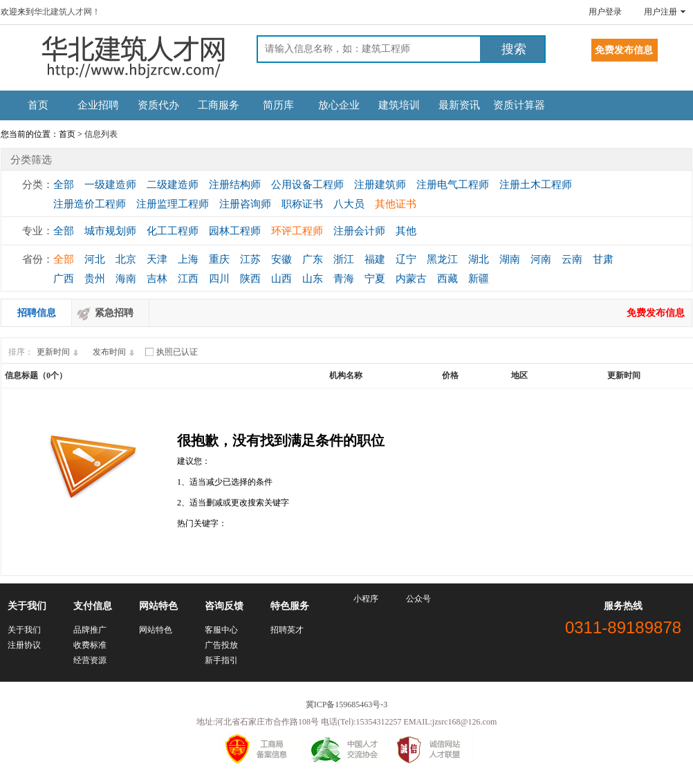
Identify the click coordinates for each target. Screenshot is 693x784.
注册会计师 (359, 231)
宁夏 (375, 279)
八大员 (349, 204)
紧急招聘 (114, 313)
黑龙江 (442, 259)
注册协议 (24, 645)
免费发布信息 (656, 313)
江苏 (250, 259)
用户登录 (605, 12)
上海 (188, 259)
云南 (572, 259)
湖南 (510, 259)
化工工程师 (173, 231)
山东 (313, 279)
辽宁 (406, 259)
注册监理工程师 (173, 204)
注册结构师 (235, 185)
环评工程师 (297, 231)
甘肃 (603, 259)
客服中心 (221, 630)
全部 (64, 185)
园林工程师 (235, 231)
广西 (64, 279)
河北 (95, 259)
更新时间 (59, 352)
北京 (126, 259)
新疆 (479, 279)
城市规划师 (110, 231)
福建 (375, 259)
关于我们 (24, 630)
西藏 (447, 279)
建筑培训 (399, 105)
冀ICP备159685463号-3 (347, 704)
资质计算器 (519, 105)
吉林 (157, 279)
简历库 (278, 105)
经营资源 (90, 660)
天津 (157, 259)
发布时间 (115, 352)
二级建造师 (173, 185)
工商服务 (219, 105)
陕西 (250, 279)
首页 (38, 105)
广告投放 (221, 645)
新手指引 (221, 660)
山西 (281, 279)
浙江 (344, 259)
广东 (313, 259)
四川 (219, 279)
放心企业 (339, 105)
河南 (541, 259)
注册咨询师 (245, 204)
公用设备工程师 (307, 185)
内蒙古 (411, 279)
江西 (188, 279)
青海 (344, 279)
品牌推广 (90, 630)
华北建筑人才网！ (67, 12)
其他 (406, 231)
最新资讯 (459, 105)
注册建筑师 (380, 185)
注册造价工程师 (90, 204)
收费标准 (90, 645)
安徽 (281, 259)
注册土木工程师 (536, 185)
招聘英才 (287, 630)
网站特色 (156, 630)
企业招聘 (98, 105)
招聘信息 (37, 313)
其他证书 (396, 204)
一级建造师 (110, 185)
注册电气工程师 (453, 185)
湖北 (479, 259)
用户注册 (660, 12)
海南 (126, 279)
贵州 (95, 279)
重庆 (219, 259)
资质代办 (158, 105)
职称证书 (302, 204)
